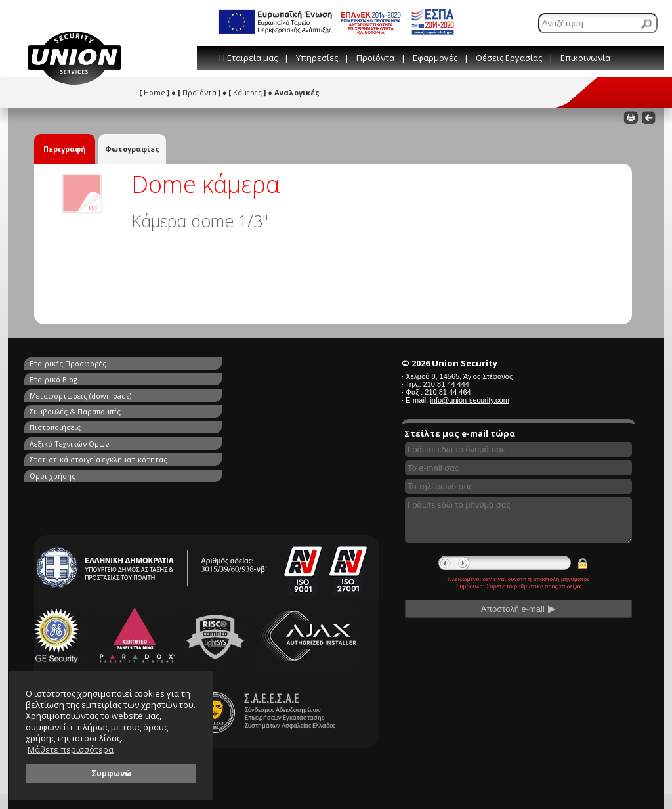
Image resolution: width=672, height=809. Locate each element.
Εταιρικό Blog (206, 363)
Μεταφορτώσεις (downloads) (80, 379)
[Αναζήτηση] (598, 23)
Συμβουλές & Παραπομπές (228, 379)
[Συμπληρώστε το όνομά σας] (518, 449)
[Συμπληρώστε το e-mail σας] (518, 468)
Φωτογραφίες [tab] (132, 149)
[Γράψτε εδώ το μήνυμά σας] (518, 520)
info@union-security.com (469, 400)
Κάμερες (247, 92)
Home (154, 92)
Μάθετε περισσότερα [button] (71, 750)
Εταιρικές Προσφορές (68, 363)
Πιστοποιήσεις (55, 394)
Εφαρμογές (435, 58)
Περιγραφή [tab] (65, 149)
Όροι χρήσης (205, 409)
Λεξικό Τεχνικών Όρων (222, 394)
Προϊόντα (375, 58)
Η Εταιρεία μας (248, 58)
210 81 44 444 (446, 384)
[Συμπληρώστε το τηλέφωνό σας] (518, 486)
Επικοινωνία (585, 58)
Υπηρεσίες (317, 58)
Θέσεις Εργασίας (509, 58)
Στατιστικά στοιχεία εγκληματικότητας (98, 409)
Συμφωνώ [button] (111, 773)
